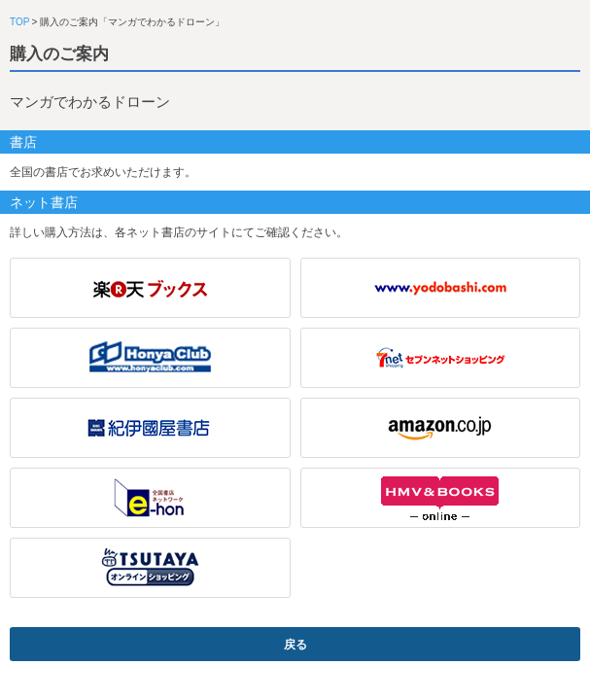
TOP (19, 22)
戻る (295, 645)
